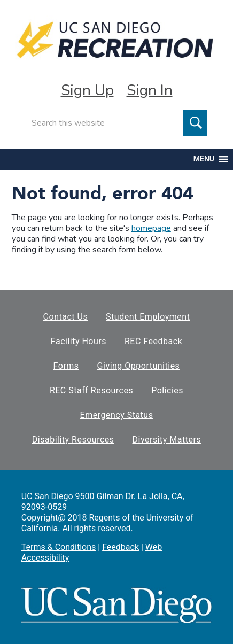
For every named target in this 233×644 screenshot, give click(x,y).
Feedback (121, 547)
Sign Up (87, 90)
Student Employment (148, 317)
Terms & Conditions (59, 547)
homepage (151, 228)
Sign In (150, 90)
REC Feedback (153, 341)
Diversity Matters (167, 440)
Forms (66, 366)
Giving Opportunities (139, 366)
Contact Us (66, 317)
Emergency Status (117, 415)
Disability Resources (73, 440)
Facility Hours (79, 341)
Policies (167, 390)
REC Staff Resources (91, 390)
